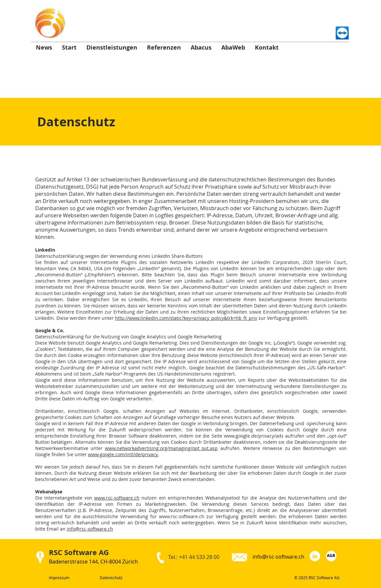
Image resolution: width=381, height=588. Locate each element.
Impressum (59, 578)
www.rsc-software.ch (117, 498)
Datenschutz (111, 578)
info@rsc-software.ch (90, 529)
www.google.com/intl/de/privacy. (123, 454)
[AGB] (331, 556)
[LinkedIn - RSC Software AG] (315, 556)
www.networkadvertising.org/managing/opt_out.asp (161, 448)
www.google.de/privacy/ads (254, 436)
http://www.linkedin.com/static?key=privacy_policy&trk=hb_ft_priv (186, 318)
